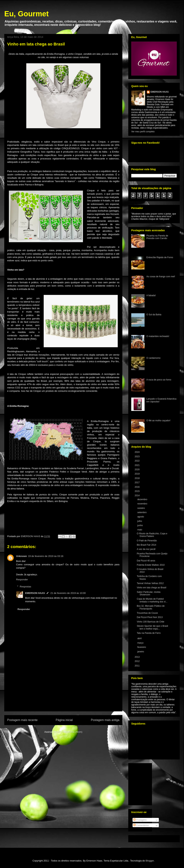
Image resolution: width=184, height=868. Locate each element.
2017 (138, 483)
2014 (138, 496)
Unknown (22, 556)
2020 (138, 470)
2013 (138, 657)
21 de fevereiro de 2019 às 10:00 (68, 593)
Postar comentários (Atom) (68, 732)
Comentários (141, 825)
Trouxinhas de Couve (147, 613)
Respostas (25, 587)
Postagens (140, 820)
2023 (138, 457)
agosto (141, 517)
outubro (141, 508)
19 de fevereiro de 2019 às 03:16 (46, 556)
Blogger (150, 861)
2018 (138, 478)
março (141, 643)
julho (140, 521)
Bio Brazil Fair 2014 (147, 545)
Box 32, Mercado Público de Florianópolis (151, 607)
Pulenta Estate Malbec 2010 (151, 565)
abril (140, 638)
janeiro (141, 652)
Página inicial (64, 720)
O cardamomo (153, 358)
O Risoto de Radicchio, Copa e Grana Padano (152, 535)
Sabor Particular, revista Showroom (149, 593)
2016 (138, 487)
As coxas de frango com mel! (161, 277)
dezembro (143, 499)
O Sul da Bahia (154, 315)
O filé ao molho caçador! (158, 421)
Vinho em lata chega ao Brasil (152, 588)
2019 (138, 474)
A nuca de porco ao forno (159, 380)
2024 (138, 452)
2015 (138, 491)
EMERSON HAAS (35, 593)
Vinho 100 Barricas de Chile (151, 622)
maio (140, 530)
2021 (138, 465)
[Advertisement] (63, 690)
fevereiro (142, 647)
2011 (138, 666)
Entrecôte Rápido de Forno (160, 257)
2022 (138, 461)
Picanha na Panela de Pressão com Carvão (157, 237)
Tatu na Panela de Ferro (149, 633)
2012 (138, 661)
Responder (22, 580)
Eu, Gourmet (26, 14)
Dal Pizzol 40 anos (146, 561)
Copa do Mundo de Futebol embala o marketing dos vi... (152, 600)
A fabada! (151, 295)
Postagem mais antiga (105, 720)
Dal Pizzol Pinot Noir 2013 (150, 617)
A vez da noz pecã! (146, 549)
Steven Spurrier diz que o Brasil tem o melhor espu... (152, 627)
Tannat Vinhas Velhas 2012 (150, 583)
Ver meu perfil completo (143, 132)
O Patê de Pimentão (147, 541)
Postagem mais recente (22, 720)
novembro (143, 504)
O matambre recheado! (158, 336)
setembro (142, 512)
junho (140, 525)
